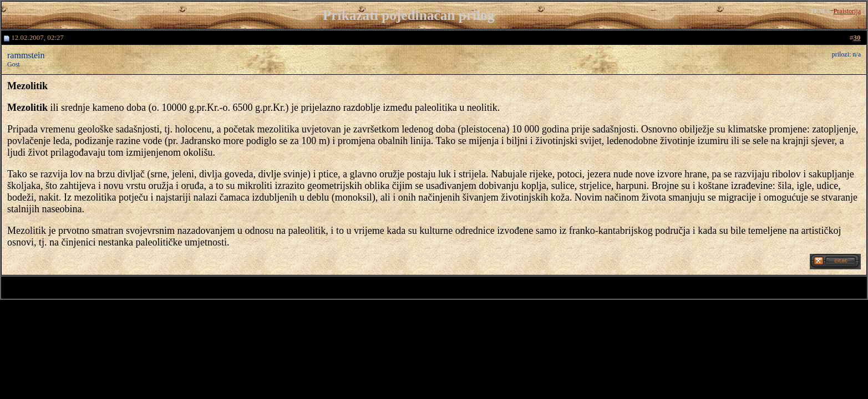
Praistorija (847, 11)
